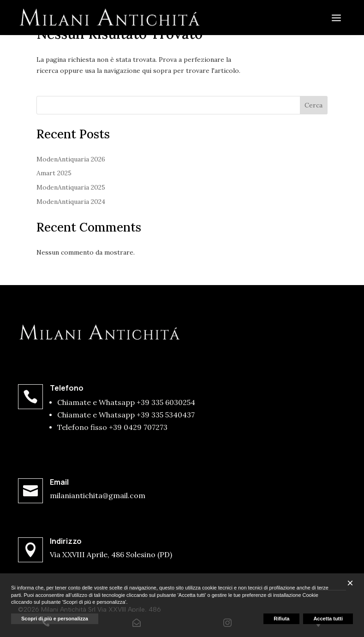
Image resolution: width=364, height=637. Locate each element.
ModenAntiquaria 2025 (71, 187)
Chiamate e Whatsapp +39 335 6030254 (126, 402)
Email (59, 482)
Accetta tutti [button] (328, 619)
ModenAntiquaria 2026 (71, 159)
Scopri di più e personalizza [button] (55, 619)
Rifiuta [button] (281, 619)
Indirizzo (66, 541)
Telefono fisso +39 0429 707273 (112, 427)
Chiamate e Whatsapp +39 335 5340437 (126, 415)
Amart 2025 (54, 173)
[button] (350, 583)
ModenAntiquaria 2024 (71, 202)
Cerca (313, 105)
